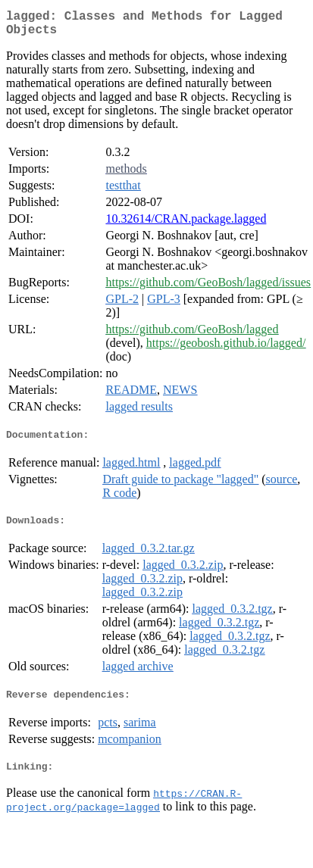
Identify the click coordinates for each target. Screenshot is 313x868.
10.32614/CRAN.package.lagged (186, 225)
